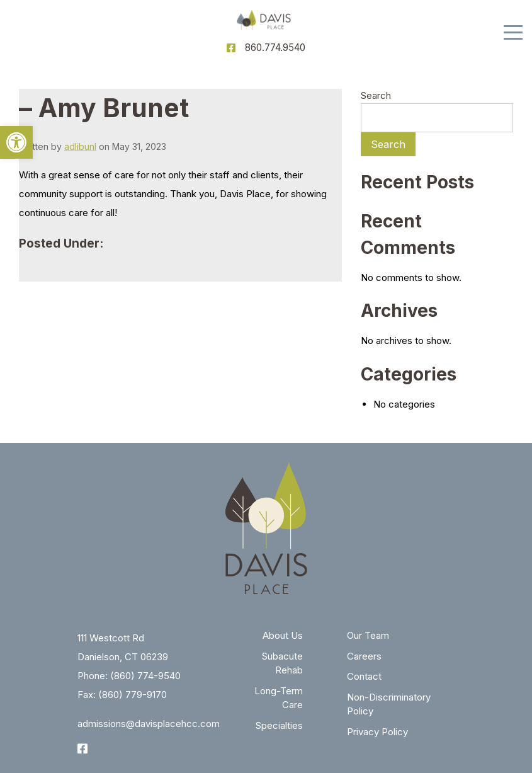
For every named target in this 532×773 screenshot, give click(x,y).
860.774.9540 (275, 48)
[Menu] (513, 33)
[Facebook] (231, 48)
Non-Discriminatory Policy (389, 704)
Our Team (368, 635)
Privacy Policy (377, 732)
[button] (16, 142)
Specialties (279, 725)
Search (376, 95)
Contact (364, 676)
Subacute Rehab (282, 663)
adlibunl (80, 146)
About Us (283, 635)
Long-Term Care (279, 698)
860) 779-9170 (134, 695)
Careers (364, 656)
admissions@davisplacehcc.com (149, 724)
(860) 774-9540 (145, 676)
